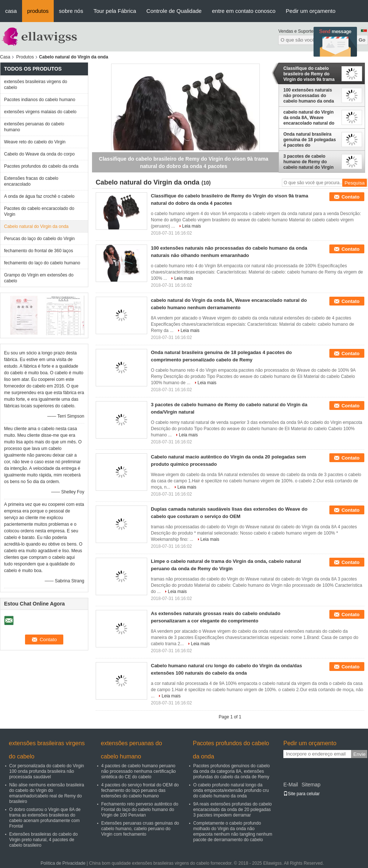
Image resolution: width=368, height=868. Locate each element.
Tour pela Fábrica (115, 11)
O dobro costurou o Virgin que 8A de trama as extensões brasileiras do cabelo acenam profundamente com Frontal (45, 818)
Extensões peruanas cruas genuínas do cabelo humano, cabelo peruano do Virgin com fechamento (140, 829)
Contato (351, 197)
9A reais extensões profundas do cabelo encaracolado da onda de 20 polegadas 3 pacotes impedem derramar (232, 810)
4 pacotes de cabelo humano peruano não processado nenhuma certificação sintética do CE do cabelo (139, 771)
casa (11, 11)
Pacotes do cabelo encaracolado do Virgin (39, 211)
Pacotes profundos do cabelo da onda (41, 166)
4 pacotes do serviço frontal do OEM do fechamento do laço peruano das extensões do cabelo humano (140, 790)
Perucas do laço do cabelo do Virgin (39, 239)
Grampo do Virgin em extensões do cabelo (39, 278)
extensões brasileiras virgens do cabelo (36, 85)
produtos (38, 11)
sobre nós (71, 11)
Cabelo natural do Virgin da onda (36, 226)
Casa (5, 57)
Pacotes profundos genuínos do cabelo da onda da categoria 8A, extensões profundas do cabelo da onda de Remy (231, 771)
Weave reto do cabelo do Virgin (35, 142)
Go (362, 40)
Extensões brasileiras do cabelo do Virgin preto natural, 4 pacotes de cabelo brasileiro (43, 840)
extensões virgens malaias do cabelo (40, 112)
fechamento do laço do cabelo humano (42, 263)
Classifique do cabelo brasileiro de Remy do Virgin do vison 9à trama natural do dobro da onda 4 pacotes (310, 74)
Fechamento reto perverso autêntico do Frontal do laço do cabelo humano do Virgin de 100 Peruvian (140, 810)
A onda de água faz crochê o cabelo (39, 196)
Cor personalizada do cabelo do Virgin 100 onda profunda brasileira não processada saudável (47, 771)
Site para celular (302, 794)
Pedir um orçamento (311, 11)
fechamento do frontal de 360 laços (38, 251)
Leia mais (192, 226)
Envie (359, 754)
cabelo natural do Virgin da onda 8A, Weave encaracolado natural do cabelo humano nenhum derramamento (309, 118)
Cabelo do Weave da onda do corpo (39, 154)
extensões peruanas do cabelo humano (34, 127)
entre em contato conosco (244, 11)
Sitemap (311, 785)
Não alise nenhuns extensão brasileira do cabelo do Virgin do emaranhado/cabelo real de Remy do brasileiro (47, 793)
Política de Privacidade (63, 863)
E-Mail (291, 785)
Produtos (25, 57)
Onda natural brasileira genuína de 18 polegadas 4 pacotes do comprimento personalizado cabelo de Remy (310, 140)
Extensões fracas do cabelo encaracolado (31, 181)
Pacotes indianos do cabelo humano (40, 100)
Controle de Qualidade (174, 11)
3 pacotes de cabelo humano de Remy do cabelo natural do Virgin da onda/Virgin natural (308, 162)
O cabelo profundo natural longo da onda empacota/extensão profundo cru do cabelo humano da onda (231, 790)
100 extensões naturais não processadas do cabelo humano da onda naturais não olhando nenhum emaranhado (309, 96)
